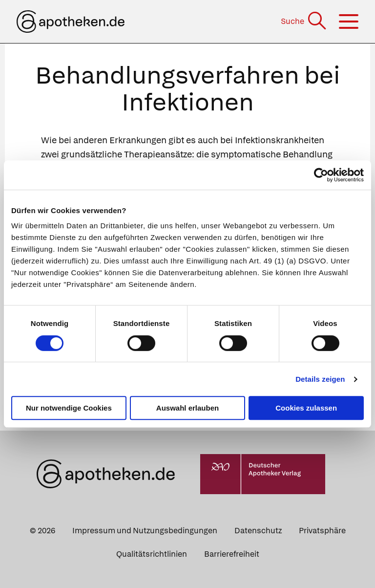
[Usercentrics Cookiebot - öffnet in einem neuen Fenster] (321, 175)
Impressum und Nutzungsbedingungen (145, 531)
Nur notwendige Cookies (69, 408)
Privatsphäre (322, 531)
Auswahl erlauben (187, 408)
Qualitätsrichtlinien (152, 554)
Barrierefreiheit (232, 554)
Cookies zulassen (306, 408)
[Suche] (304, 21)
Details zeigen (320, 379)
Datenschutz (258, 531)
